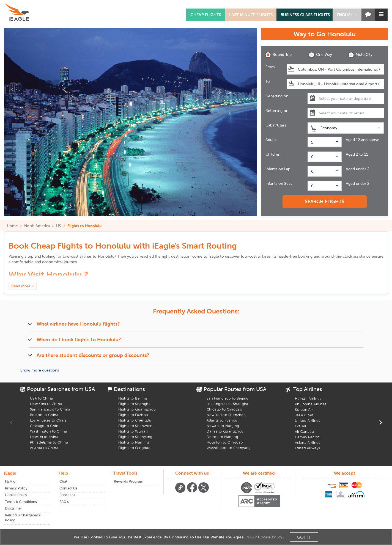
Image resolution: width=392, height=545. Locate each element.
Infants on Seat (279, 183)
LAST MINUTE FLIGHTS (251, 15)
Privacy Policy (16, 488)
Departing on (277, 96)
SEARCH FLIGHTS (325, 201)
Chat (63, 481)
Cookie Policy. (271, 537)
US (59, 226)
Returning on (277, 111)
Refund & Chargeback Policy (23, 518)
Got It (304, 537)
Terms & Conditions (21, 502)
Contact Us (68, 488)
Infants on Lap (278, 169)
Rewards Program (129, 481)
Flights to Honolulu (84, 226)
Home (12, 226)
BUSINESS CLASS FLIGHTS (305, 15)
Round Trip (278, 55)
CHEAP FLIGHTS (206, 15)
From (270, 67)
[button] (347, 15)
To (268, 81)
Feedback (67, 495)
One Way (320, 55)
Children (273, 154)
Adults (271, 140)
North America (37, 226)
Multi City (360, 55)
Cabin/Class (276, 125)
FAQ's (64, 502)
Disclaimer (13, 508)
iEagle (214, 256)
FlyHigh (11, 481)
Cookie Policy (16, 495)
